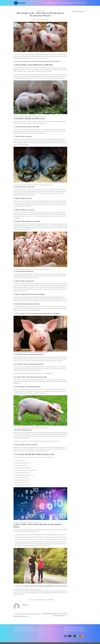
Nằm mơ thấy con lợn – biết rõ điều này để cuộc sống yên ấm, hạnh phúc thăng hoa (41, 61)
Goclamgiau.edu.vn (51, 3)
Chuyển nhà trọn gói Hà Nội (78, 11)
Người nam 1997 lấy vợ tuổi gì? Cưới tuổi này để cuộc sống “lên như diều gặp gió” (40, 313)
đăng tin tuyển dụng (65, 3)
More (84, 3)
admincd (47, 20)
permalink (51, 600)
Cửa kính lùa (77, 3)
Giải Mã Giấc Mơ (40, 11)
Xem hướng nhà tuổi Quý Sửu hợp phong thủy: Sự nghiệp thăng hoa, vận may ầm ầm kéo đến (45, 586)
